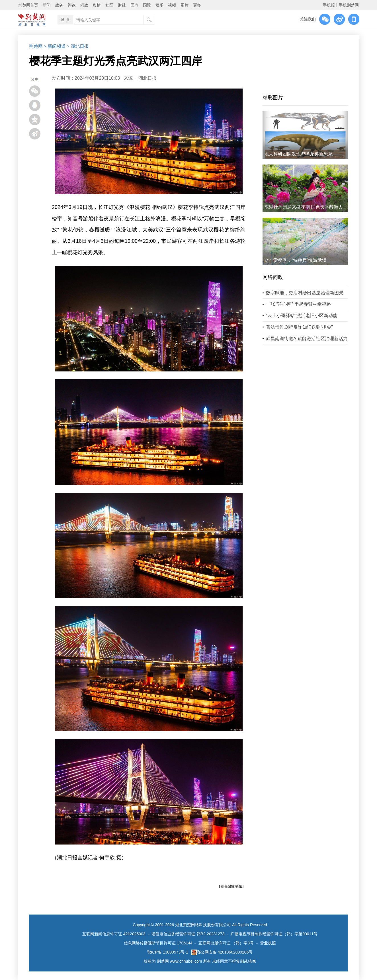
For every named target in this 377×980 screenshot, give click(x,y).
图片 (185, 5)
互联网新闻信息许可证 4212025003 (114, 934)
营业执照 (268, 943)
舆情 (97, 5)
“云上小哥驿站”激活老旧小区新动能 (302, 316)
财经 (122, 5)
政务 (59, 5)
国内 (134, 5)
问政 (84, 5)
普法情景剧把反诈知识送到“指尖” (299, 327)
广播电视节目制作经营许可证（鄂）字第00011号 (274, 934)
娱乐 (159, 5)
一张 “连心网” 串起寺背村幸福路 (298, 304)
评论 (72, 5)
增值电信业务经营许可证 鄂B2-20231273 (188, 934)
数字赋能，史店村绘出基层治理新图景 (305, 293)
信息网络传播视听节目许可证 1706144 (158, 943)
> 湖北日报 (78, 46)
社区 (109, 5)
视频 (172, 5)
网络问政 (273, 277)
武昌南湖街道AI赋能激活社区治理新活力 (307, 339)
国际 (147, 5)
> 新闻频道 (55, 46)
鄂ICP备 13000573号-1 (168, 952)
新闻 (47, 5)
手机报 (329, 5)
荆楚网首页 (28, 5)
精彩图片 (273, 98)
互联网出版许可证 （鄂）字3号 (226, 943)
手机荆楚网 (349, 5)
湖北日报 (147, 78)
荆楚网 (36, 46)
